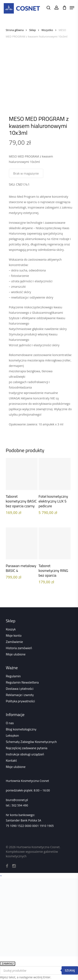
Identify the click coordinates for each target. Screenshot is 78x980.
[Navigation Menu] (72, 8)
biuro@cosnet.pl (17, 800)
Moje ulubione (16, 654)
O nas (10, 723)
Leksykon (12, 735)
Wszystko (47, 30)
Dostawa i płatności (20, 689)
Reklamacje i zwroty (20, 695)
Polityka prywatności (20, 701)
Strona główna (15, 30)
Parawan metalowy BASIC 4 (21, 568)
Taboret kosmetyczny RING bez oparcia (53, 571)
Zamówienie (14, 642)
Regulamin (13, 676)
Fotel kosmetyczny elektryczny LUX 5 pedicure (53, 501)
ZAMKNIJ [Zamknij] (8, 964)
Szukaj (70, 970)
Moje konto (14, 635)
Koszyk (11, 629)
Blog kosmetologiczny (21, 729)
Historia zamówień (19, 648)
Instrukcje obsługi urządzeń (25, 754)
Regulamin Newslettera (22, 682)
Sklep (32, 30)
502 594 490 (20, 805)
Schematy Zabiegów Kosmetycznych (31, 742)
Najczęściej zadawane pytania (27, 748)
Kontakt (11, 760)
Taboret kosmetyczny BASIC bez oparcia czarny (21, 501)
